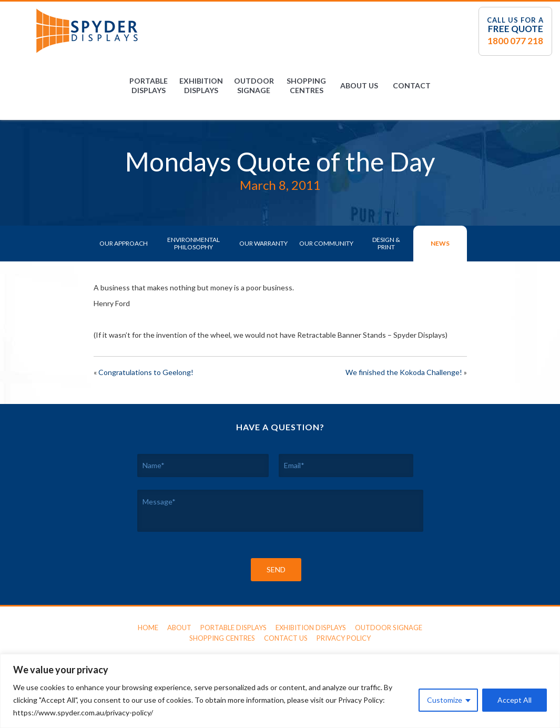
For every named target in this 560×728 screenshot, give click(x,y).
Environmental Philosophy (194, 243)
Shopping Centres (306, 85)
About (179, 628)
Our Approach (124, 243)
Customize (445, 700)
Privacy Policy (344, 638)
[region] (280, 691)
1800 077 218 (515, 41)
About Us (359, 85)
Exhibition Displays (201, 85)
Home (148, 628)
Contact (412, 85)
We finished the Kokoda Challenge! (404, 372)
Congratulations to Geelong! (146, 372)
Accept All (515, 700)
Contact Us (286, 638)
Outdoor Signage (254, 85)
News (440, 243)
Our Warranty (263, 243)
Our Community (326, 243)
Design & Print (386, 243)
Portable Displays (149, 85)
